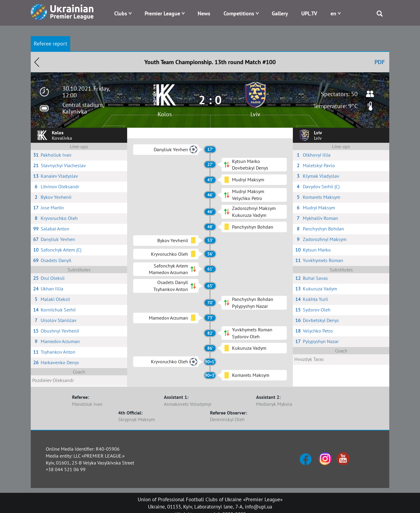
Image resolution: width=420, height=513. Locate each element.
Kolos (165, 114)
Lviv (255, 114)
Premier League (162, 13)
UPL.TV (309, 13)
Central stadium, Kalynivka (83, 108)
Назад (37, 62)
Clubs (121, 13)
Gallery (280, 13)
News (204, 13)
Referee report (50, 44)
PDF (380, 62)
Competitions (239, 13)
